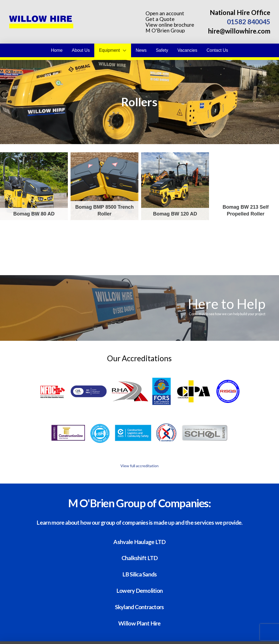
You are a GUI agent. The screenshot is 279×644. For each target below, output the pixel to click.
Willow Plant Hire (139, 623)
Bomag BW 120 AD (175, 186)
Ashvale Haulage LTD (139, 541)
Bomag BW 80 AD (34, 186)
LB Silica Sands (140, 574)
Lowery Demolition (140, 590)
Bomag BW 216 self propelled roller (34, 257)
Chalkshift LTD (140, 558)
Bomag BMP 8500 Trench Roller (104, 186)
